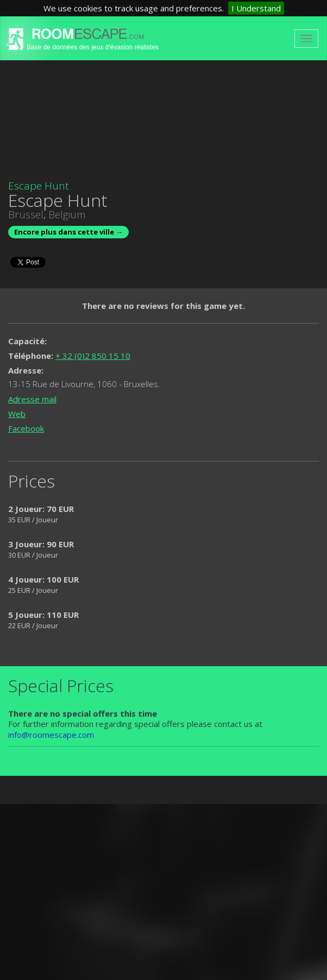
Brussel (26, 214)
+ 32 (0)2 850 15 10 (93, 356)
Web (17, 414)
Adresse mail (32, 399)
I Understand (256, 8)
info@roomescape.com (51, 735)
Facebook (26, 428)
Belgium (67, 214)
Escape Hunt (39, 186)
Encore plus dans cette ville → (68, 232)
